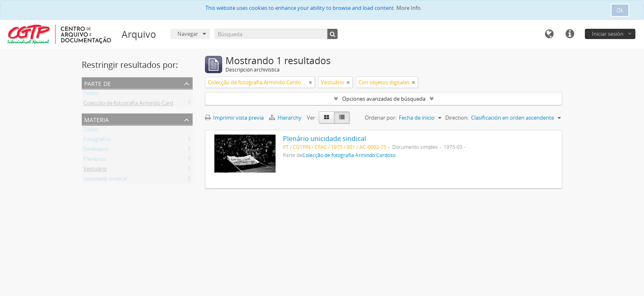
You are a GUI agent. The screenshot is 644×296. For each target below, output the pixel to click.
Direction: (457, 118)
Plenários (95, 160)
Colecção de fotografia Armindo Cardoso (133, 104)
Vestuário (95, 170)
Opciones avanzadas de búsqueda (384, 99)
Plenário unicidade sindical (324, 139)
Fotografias (97, 141)
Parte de (98, 83)
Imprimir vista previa (234, 118)
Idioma (549, 34)
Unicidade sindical (105, 180)
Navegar (188, 34)
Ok (620, 10)
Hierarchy (286, 118)
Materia (97, 119)
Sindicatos (96, 150)
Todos (91, 95)
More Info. (409, 8)
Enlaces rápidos (570, 34)
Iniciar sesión (608, 34)
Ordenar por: (381, 118)
